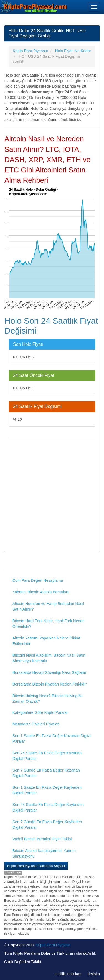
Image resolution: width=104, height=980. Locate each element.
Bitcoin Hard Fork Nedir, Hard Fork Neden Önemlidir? (49, 624)
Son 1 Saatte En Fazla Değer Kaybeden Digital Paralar (47, 790)
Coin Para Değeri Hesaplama (38, 580)
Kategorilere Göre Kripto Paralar (40, 712)
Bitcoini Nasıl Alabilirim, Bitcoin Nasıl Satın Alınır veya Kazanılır (49, 658)
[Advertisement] (52, 496)
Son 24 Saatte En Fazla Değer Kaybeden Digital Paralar (48, 807)
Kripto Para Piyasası (53, 945)
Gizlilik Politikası (69, 974)
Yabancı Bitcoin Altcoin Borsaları (40, 592)
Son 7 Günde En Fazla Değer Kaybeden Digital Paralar (47, 825)
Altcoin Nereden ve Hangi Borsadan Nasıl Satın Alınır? (48, 606)
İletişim (94, 974)
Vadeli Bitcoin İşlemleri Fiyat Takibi (42, 839)
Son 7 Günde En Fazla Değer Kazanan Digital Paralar (46, 773)
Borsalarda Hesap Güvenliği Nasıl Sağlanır (49, 672)
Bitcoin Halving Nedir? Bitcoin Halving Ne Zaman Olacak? (48, 699)
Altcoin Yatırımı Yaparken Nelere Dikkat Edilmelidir (46, 641)
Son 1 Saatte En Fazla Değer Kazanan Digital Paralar (52, 739)
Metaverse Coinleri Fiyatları (36, 724)
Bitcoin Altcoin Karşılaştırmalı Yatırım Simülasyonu (44, 853)
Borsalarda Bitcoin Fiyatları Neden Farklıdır (50, 684)
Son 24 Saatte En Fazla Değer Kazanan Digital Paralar (47, 756)
